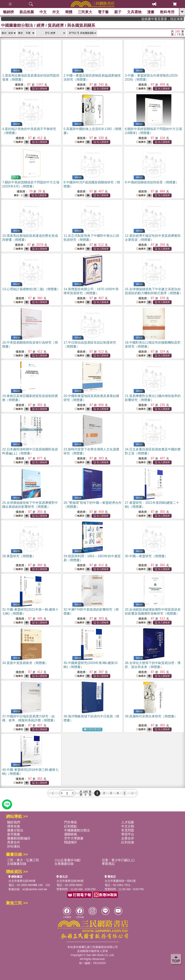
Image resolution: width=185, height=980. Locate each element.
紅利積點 (71, 826)
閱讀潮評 (71, 842)
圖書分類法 (15, 830)
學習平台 (128, 834)
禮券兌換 (14, 826)
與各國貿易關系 (81, 25)
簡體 (69, 12)
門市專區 (71, 822)
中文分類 (128, 826)
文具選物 (134, 12)
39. (151, 716)
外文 (56, 12)
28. (19, 556)
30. (146, 556)
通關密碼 (71, 834)
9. (152, 182)
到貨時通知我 (93, 729)
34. (25, 663)
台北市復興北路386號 (22, 881)
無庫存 (18, 89)
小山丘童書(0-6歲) (67, 860)
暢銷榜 (8, 12)
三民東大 (85, 12)
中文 (43, 12)
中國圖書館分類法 (17, 25)
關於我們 (14, 822)
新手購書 (14, 834)
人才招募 (128, 822)
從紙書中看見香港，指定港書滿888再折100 (171, 19)
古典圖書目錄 (64, 864)
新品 (27, 12)
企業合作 (128, 838)
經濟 (40, 25)
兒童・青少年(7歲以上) (118, 860)
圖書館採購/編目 (19, 838)
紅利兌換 (128, 842)
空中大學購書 (74, 838)
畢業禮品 (108, 864)
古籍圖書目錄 (17, 864)
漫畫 (151, 12)
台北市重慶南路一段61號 (120, 881)
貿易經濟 (56, 25)
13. (31, 289)
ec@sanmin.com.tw (35, 889)
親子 (118, 12)
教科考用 (167, 12)
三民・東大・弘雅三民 (23, 860)
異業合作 (14, 842)
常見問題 (128, 830)
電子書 (103, 12)
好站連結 (14, 846)
